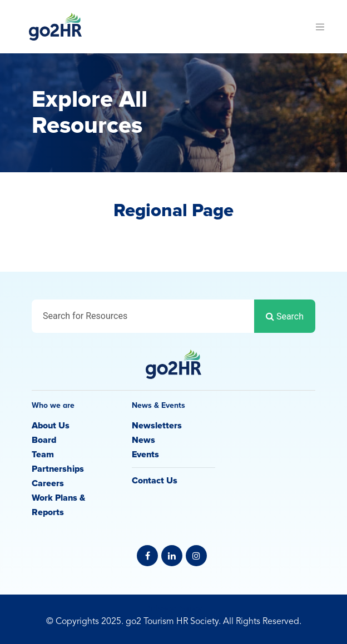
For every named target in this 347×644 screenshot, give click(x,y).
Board (44, 440)
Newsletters (157, 426)
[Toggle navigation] (320, 27)
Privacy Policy (173, 608)
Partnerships (58, 469)
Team (43, 455)
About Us (51, 426)
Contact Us (155, 481)
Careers (48, 483)
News (143, 440)
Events (145, 455)
